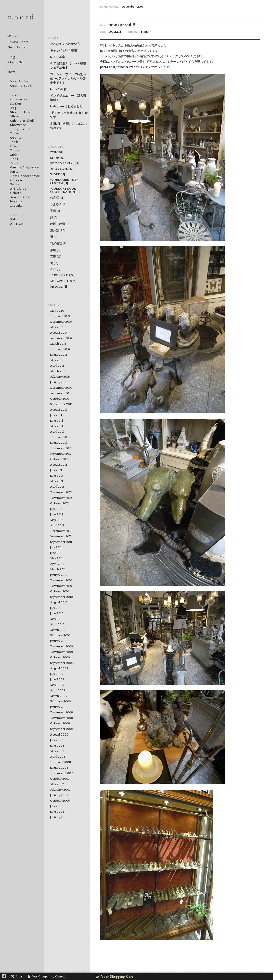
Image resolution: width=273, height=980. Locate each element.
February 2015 (60, 377)
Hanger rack (20, 129)
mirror (131, 67)
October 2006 (60, 801)
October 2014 (59, 399)
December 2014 (61, 388)
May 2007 (57, 784)
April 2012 (57, 525)
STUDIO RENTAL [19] (65, 164)
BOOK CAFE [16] (61, 169)
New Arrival (20, 81)
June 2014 (57, 421)
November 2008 (61, 718)
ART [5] (55, 269)
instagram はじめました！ (68, 106)
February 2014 (60, 437)
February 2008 (60, 762)
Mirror (15, 116)
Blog (11, 57)
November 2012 (61, 498)
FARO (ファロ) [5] (62, 275)
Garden (16, 180)
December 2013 (61, 448)
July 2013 (56, 470)
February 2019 (60, 316)
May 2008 (57, 751)
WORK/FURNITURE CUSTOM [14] (64, 182)
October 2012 (59, 503)
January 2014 (59, 443)
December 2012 (61, 492)
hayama (16, 202)
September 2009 (62, 663)
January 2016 (59, 355)
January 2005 (59, 817)
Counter (17, 138)
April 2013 (57, 487)
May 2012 (57, 520)
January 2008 (59, 768)
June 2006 (57, 812)
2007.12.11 (115, 31)
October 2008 (60, 724)
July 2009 (57, 674)
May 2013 (56, 481)
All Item (17, 224)
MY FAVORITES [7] (63, 281)
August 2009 (59, 669)
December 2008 (61, 713)
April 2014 (57, 432)
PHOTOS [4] (58, 287)
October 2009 (60, 658)
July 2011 (56, 547)
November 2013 (61, 454)
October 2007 (60, 779)
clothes (16, 104)
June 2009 (57, 680)
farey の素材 (58, 89)
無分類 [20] (58, 231)
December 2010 (61, 580)
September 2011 (61, 542)
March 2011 (58, 569)
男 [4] (54, 237)
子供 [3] (55, 211)
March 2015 (58, 371)
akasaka (16, 206)
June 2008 (57, 746)
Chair (14, 146)
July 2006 (57, 806)
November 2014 (61, 393)
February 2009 (60, 702)
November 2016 (61, 338)
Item (11, 72)
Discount (18, 215)
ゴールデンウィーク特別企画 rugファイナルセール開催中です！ (68, 78)
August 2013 (59, 465)
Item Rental (17, 47)
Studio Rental (19, 42)
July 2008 (57, 740)
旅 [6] (54, 218)
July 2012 (56, 509)
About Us (15, 62)
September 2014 (61, 404)
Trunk (15, 151)
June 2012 (57, 514)
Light (14, 155)
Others (16, 193)
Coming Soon (21, 86)
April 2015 (57, 366)
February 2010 (60, 636)
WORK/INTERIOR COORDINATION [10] (65, 190)
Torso (15, 134)
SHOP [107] (58, 158)
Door (14, 159)
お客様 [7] (56, 198)
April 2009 (58, 691)
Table (14, 142)
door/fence (118, 67)
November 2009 (61, 652)
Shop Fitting (20, 112)
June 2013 (56, 476)
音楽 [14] (56, 257)
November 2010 (61, 586)
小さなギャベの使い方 (65, 44)
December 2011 (61, 531)
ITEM (145, 31)
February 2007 (60, 790)
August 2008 (59, 735)
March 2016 (58, 344)
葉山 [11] (55, 250)
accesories (19, 99)
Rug (13, 108)
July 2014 (56, 415)
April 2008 (58, 757)
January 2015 (59, 382)
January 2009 (59, 707)
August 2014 (59, 410)
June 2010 (57, 614)
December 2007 (61, 773)
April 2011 (57, 564)
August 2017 (59, 333)
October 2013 (59, 459)
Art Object (19, 189)
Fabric (15, 95)
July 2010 (56, 608)
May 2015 (57, 360)
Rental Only (20, 197)
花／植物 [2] (58, 244)
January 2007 (59, 795)
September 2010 (61, 597)
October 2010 (60, 591)
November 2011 (61, 536)
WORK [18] (57, 175)
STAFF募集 (58, 57)
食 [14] (54, 263)
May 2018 (57, 327)
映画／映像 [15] (60, 224)
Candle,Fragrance (24, 168)
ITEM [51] (56, 153)
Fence (15, 185)
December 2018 (61, 322)
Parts (14, 163)
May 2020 (57, 311)
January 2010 (59, 641)
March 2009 (59, 696)
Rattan (15, 172)
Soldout (16, 220)
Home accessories (25, 176)
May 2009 (57, 685)
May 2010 (57, 619)
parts (105, 67)
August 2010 (59, 602)
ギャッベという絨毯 (64, 50)
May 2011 (56, 558)
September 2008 (62, 729)
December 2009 (61, 647)
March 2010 (58, 630)
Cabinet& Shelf (22, 121)
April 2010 (57, 625)
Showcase (18, 125)
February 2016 (60, 349)
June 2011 (56, 553)
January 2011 (58, 575)
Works (13, 36)
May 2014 (57, 426)
